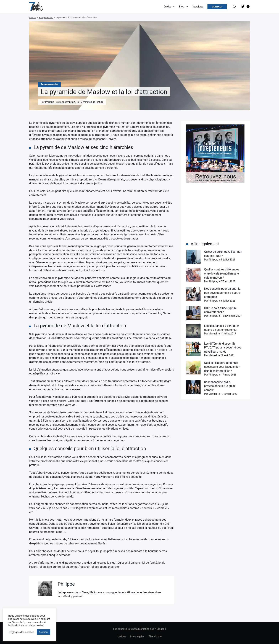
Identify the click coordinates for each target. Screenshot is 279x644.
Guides (167, 7)
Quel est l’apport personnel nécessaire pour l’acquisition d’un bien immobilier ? (222, 367)
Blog (182, 7)
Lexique (122, 637)
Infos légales (137, 637)
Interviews (198, 7)
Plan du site (155, 637)
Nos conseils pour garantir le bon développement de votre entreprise (222, 293)
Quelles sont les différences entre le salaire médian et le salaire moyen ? (222, 273)
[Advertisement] (215, 212)
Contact (217, 7)
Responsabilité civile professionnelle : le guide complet (220, 386)
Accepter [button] (44, 632)
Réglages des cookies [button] (22, 632)
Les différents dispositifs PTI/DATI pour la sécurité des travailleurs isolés (223, 348)
